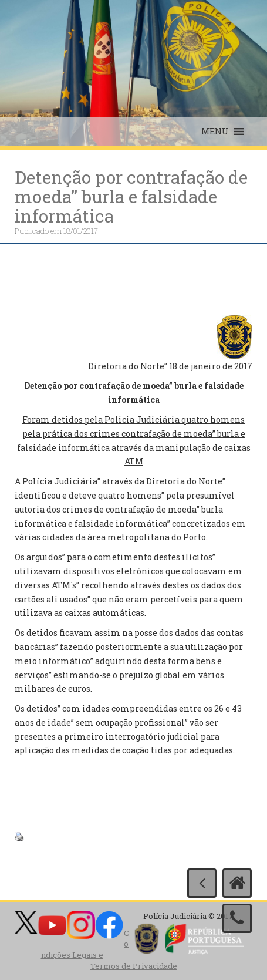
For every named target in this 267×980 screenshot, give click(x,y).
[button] (215, 132)
